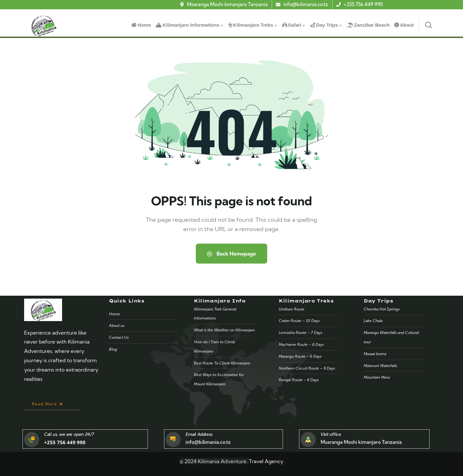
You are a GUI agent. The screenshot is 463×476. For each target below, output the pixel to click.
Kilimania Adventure (222, 461)
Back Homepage (232, 254)
